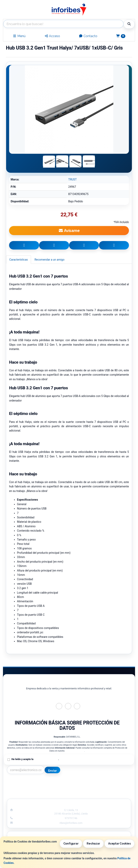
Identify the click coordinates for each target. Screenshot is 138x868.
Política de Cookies (101, 786)
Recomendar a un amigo (50, 260)
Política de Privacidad (75, 751)
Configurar (71, 844)
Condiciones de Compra (37, 790)
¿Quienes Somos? (37, 794)
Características (19, 260)
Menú (19, 36)
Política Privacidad (36, 786)
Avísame (69, 231)
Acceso (52, 36)
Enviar (53, 771)
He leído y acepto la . (35, 759)
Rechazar (93, 844)
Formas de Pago (101, 790)
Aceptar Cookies (119, 844)
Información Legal (101, 782)
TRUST (73, 179)
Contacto (88, 36)
